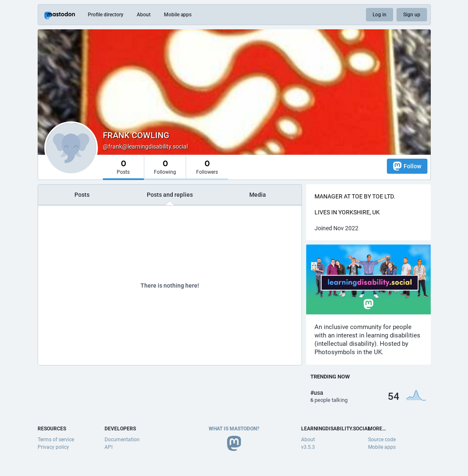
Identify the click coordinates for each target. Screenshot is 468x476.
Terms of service (56, 440)
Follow (407, 166)
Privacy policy (53, 447)
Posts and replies (170, 195)
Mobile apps (178, 15)
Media (258, 195)
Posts (82, 195)
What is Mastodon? (234, 429)
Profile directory (106, 15)
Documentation (122, 440)
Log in (380, 15)
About (144, 15)
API (109, 447)
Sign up (412, 15)
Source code (382, 440)
